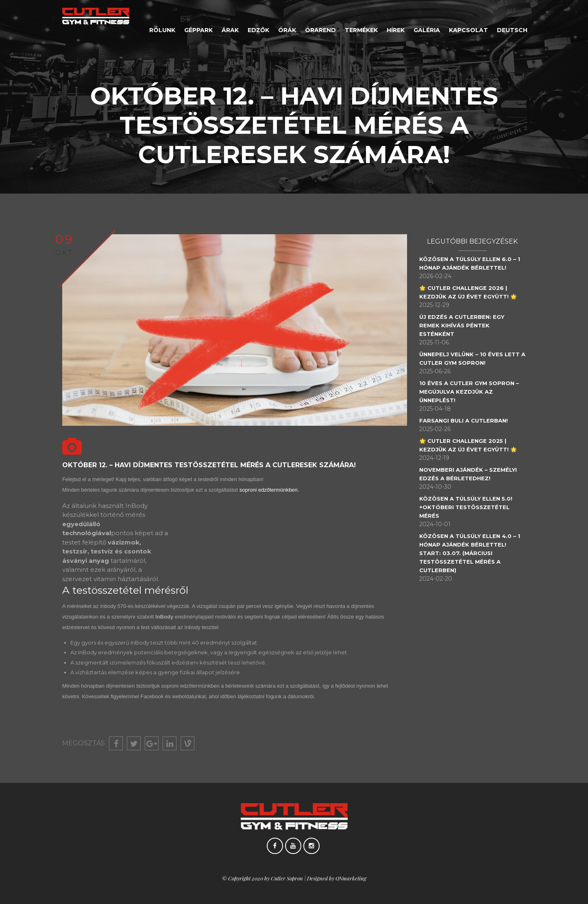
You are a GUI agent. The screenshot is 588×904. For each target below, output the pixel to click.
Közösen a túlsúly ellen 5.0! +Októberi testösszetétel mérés (469, 507)
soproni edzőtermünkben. (270, 490)
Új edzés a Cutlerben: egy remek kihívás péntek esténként (465, 325)
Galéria (427, 30)
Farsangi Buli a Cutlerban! (467, 420)
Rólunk (162, 30)
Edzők (258, 30)
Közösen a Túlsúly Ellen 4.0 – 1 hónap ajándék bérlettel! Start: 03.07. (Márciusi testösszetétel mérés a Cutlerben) (473, 553)
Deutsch (512, 30)
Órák (287, 30)
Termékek (361, 30)
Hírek (396, 30)
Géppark (198, 30)
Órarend (320, 30)
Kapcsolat (468, 30)
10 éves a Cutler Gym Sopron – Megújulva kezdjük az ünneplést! (473, 392)
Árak (230, 30)
